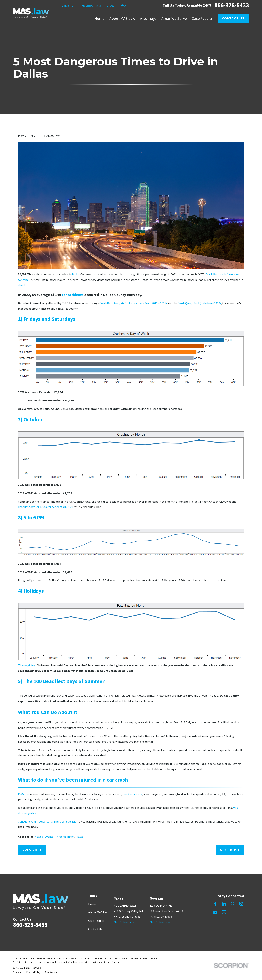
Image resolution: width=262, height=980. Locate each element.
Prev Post (32, 850)
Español (68, 5)
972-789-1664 (125, 906)
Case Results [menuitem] (202, 18)
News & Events (44, 837)
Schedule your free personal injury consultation (48, 821)
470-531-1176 (161, 906)
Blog (110, 5)
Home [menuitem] (99, 18)
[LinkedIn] (224, 904)
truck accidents (132, 794)
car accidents (73, 295)
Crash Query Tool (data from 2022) (199, 303)
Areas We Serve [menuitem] (174, 18)
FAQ (123, 5)
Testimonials (91, 5)
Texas (80, 837)
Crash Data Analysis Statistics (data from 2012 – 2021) (133, 303)
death (22, 285)
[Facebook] (215, 904)
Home (92, 904)
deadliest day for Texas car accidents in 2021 (45, 507)
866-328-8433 (232, 5)
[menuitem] (18, 972)
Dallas (76, 274)
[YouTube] (215, 912)
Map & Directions (124, 922)
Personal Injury (65, 837)
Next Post (230, 850)
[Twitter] (233, 904)
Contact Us (233, 18)
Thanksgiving (27, 665)
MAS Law (24, 794)
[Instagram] (241, 904)
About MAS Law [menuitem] (122, 18)
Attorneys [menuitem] (148, 18)
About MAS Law (98, 912)
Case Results (96, 921)
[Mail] (224, 912)
